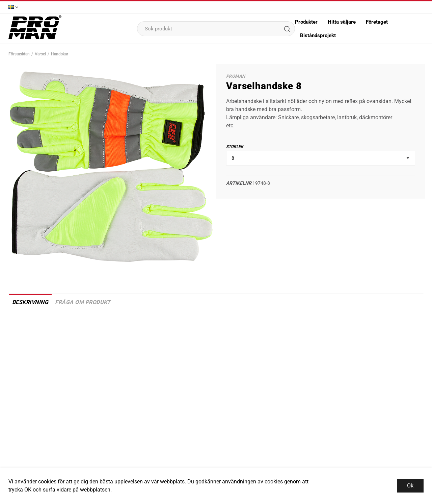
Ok (410, 486)
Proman (236, 76)
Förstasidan (19, 54)
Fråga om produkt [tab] (83, 302)
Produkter (306, 22)
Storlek (235, 147)
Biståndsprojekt (318, 35)
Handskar (60, 54)
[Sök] (287, 29)
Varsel (40, 54)
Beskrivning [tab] (30, 302)
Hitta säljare (342, 22)
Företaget (377, 22)
